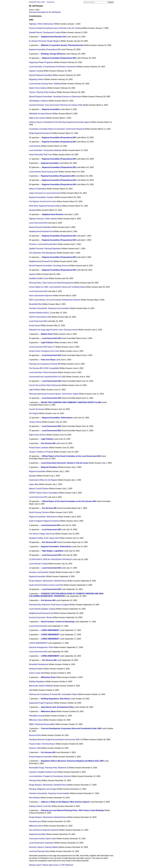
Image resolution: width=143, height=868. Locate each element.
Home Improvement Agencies (41, 296)
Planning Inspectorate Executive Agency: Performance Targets (54, 394)
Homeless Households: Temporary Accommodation (49, 308)
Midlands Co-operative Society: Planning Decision (62, 45)
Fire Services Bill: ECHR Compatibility (44, 368)
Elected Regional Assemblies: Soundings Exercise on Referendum (55, 97)
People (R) (50, 2)
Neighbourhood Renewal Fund (41, 231)
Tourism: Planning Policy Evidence (43, 92)
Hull (31, 690)
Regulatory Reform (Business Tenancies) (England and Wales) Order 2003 (72, 761)
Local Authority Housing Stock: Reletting (45, 84)
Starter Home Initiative (38, 88)
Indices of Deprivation (38, 189)
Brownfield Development (39, 664)
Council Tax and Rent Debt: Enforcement (45, 385)
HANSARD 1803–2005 (37, 2)
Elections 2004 (35, 748)
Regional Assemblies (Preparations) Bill (45, 49)
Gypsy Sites (34, 484)
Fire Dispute (34, 413)
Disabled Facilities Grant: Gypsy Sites (44, 538)
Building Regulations (37, 682)
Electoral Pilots (35, 735)
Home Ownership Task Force (41, 155)
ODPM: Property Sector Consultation (44, 493)
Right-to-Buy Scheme (38, 435)
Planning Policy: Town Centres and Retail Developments (51, 283)
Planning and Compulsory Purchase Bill (45, 364)
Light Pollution (47, 343)
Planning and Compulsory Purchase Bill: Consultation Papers (53, 694)
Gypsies (32, 274)
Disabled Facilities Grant (39, 278)
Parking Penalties (36, 669)
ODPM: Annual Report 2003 (40, 317)
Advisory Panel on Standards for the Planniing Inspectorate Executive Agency (60, 122)
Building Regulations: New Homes (56, 699)
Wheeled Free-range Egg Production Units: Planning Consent (53, 330)
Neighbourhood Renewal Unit (54, 37)
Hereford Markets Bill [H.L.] (40, 313)
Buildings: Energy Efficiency (53, 54)
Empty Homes (35, 325)
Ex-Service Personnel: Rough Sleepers (45, 41)
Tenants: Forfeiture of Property (41, 452)
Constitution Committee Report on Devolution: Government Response (57, 129)
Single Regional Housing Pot (40, 133)
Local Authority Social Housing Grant (44, 172)
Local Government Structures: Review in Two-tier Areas (65, 463)
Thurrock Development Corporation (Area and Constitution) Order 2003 (71, 728)
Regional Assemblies (51, 109)
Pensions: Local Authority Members (43, 244)
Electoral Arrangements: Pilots (41, 647)
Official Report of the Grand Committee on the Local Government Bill (71, 456)
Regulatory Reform (37, 79)
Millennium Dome (48, 677)
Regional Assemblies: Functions (42, 197)
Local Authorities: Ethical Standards (43, 372)
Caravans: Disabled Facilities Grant (43, 772)
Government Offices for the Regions (43, 480)
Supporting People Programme (41, 62)
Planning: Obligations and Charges (43, 789)
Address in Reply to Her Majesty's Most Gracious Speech (65, 802)
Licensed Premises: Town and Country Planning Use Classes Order (56, 105)
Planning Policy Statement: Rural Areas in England (49, 605)
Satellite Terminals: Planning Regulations (45, 249)
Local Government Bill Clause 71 (42, 347)
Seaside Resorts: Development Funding (45, 32)
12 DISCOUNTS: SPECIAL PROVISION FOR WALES (50, 559)
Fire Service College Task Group (42, 534)
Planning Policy (35, 780)
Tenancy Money (35, 422)
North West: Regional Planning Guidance (45, 206)
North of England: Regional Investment (44, 521)
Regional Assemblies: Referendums (57, 418)
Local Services (35, 146)
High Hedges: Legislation (53, 551)
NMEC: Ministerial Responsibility (42, 724)
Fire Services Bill (48, 443)
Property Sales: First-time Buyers (42, 744)
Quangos (33, 476)
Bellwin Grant (47, 334)
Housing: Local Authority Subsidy (42, 572)
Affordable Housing (37, 716)
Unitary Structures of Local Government (45, 193)
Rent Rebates (35, 798)
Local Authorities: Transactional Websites (45, 150)
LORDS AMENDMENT (50, 630)
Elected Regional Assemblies (41, 75)
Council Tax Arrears (37, 409)
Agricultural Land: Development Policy (57, 707)
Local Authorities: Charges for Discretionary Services (50, 776)
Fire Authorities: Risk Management (43, 253)
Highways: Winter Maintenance (41, 24)
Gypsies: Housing (36, 71)
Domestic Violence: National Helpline (44, 847)
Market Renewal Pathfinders (40, 227)
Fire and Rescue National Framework (44, 830)
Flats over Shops (48, 360)
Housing (32, 210)
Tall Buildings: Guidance (39, 101)
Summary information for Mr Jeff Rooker (45, 12)
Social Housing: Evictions (39, 512)
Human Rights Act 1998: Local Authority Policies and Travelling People (57, 287)
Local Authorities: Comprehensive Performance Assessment (53, 67)
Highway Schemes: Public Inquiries (43, 219)
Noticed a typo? (35, 865)
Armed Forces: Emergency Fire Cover (44, 351)
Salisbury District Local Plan (40, 806)
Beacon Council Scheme (39, 489)
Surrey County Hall (37, 673)
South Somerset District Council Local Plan (46, 585)
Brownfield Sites (35, 304)
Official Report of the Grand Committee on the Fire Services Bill (69, 501)
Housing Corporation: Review (41, 617)
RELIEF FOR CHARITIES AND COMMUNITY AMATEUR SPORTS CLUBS (71, 402)
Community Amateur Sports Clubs (43, 839)
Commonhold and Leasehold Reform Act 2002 (47, 377)
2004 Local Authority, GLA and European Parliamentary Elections (55, 300)
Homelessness (35, 821)
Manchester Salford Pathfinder (41, 686)
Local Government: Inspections (41, 843)
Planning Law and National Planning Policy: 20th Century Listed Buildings (73, 810)
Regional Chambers (49, 467)
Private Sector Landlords (39, 448)
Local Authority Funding (38, 564)
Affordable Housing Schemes (41, 114)
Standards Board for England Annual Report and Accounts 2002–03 (56, 740)
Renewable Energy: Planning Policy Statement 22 (49, 768)
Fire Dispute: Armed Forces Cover (43, 202)
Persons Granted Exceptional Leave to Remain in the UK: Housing (55, 28)
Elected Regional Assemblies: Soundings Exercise (49, 266)
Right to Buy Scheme (37, 118)
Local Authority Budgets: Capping (42, 609)
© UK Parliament (67, 865)
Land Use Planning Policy (39, 851)
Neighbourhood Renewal (53, 214)
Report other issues (51, 865)
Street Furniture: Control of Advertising (58, 622)
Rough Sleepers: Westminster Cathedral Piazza (48, 581)
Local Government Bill (38, 223)
